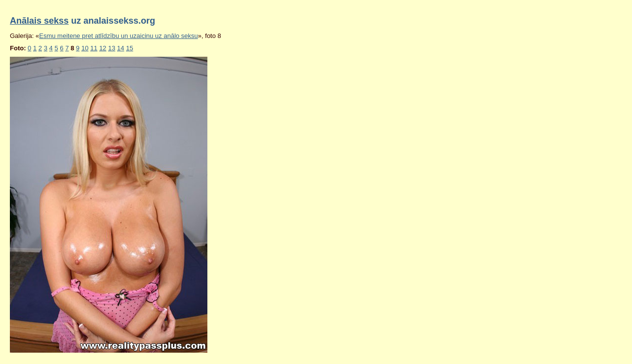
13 (112, 48)
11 (94, 48)
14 (120, 48)
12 (103, 48)
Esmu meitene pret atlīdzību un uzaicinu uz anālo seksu (118, 36)
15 (129, 48)
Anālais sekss (39, 21)
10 (85, 48)
